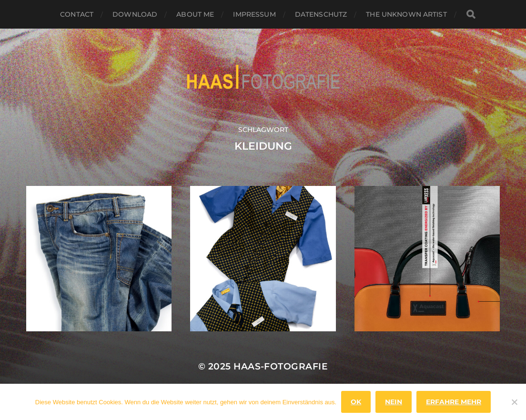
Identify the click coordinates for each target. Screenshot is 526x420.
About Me (195, 14)
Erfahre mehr (454, 402)
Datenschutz (321, 14)
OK (356, 402)
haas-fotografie (281, 366)
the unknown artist (406, 14)
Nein (394, 402)
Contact (77, 14)
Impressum (254, 14)
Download (135, 14)
